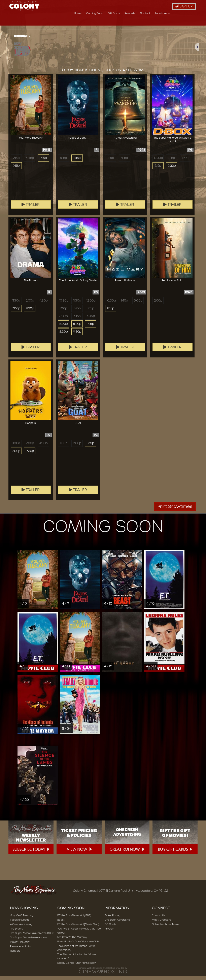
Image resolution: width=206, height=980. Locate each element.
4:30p (44, 305)
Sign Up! (184, 6)
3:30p (63, 321)
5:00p (138, 305)
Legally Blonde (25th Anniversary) (77, 967)
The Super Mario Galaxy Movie (28, 942)
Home (102, 23)
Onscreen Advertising (117, 924)
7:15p (44, 162)
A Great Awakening (21, 928)
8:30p (63, 337)
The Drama (17, 933)
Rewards (154, 23)
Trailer (31, 209)
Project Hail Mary (20, 946)
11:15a (111, 162)
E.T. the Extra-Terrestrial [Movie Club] (78, 928)
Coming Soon (119, 23)
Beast (61, 924)
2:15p (16, 162)
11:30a (16, 305)
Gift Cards (138, 23)
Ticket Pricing (112, 920)
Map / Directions (162, 924)
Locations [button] (186, 23)
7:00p (16, 313)
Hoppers (15, 955)
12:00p (158, 162)
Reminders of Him (21, 951)
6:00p (64, 329)
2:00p (30, 305)
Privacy (109, 933)
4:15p (124, 162)
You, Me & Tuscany (22, 920)
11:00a (63, 447)
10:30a (64, 305)
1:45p (77, 313)
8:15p (77, 162)
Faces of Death (19, 924)
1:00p (63, 313)
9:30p (172, 170)
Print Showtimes (175, 511)
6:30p (77, 329)
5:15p (63, 162)
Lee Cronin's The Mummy (72, 941)
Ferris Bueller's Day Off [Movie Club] (78, 946)
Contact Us (159, 920)
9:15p (16, 170)
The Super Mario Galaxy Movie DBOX (32, 937)
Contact (169, 23)
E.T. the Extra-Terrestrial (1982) (74, 920)
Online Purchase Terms (166, 928)
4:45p (30, 162)
